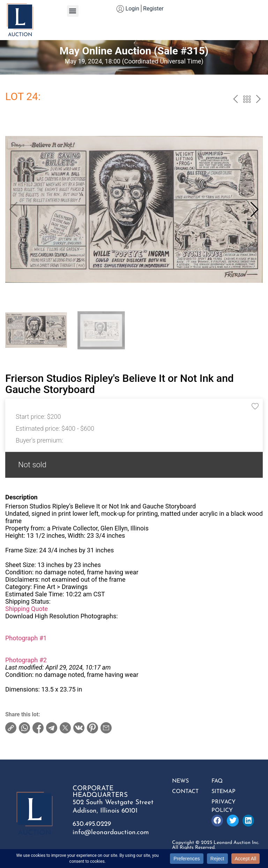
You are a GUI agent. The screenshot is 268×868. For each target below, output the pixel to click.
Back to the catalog (247, 100)
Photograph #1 (26, 638)
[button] (73, 11)
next (258, 100)
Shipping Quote (27, 609)
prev (235, 100)
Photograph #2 (26, 660)
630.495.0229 (92, 824)
